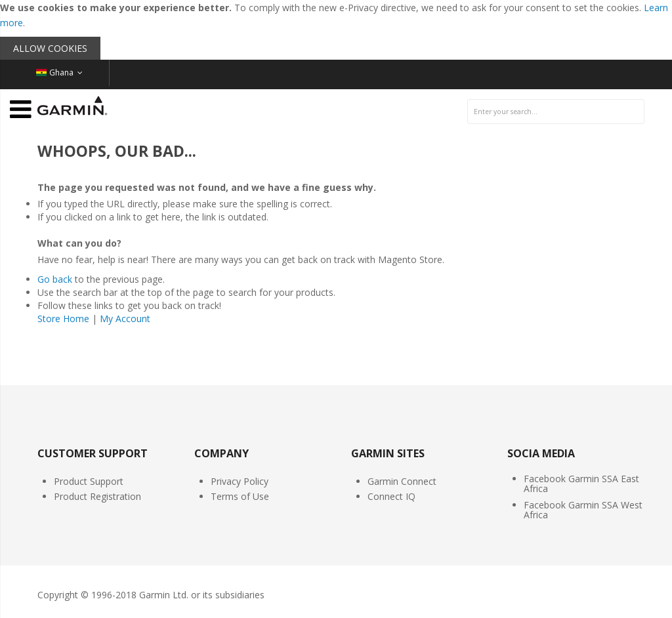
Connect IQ (391, 496)
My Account (125, 319)
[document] (336, 30)
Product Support (89, 481)
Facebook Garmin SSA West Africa (583, 510)
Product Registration (97, 496)
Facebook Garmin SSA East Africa (581, 484)
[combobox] (556, 112)
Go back (55, 279)
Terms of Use (240, 496)
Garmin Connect (402, 481)
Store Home (63, 319)
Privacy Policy (240, 481)
